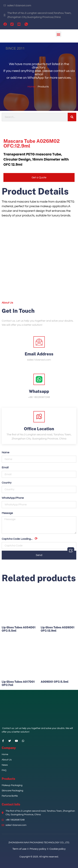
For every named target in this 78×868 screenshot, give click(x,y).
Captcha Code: (20, 539)
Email (5, 467)
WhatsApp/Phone (13, 498)
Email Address (39, 354)
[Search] (72, 117)
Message (7, 513)
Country (7, 483)
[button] (59, 34)
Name (5, 452)
